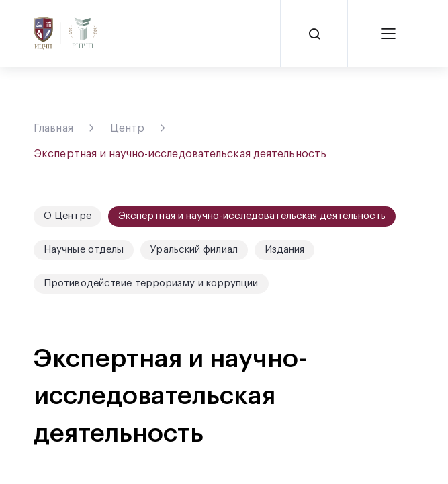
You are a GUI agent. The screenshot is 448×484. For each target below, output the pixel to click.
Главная (53, 128)
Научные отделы (84, 250)
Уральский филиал (194, 250)
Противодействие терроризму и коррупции (151, 283)
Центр (128, 128)
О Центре (68, 216)
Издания (285, 250)
